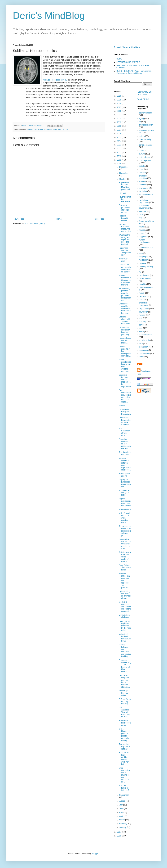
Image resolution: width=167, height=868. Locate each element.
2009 (119, 160)
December (124, 167)
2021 (119, 115)
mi (140, 272)
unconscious (63, 129)
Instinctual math (123, 260)
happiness (143, 237)
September (124, 795)
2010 (119, 156)
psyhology (143, 312)
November (124, 173)
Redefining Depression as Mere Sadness (125, 421)
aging (141, 118)
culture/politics (145, 160)
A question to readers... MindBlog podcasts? (124, 186)
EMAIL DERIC (143, 99)
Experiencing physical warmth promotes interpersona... (125, 294)
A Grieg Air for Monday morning (125, 702)
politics (142, 300)
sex (141, 328)
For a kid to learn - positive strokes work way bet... (124, 758)
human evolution (146, 248)
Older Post (99, 219)
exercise (143, 211)
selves (142, 325)
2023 (119, 107)
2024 (119, 104)
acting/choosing (146, 113)
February (123, 824)
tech (141, 344)
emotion (143, 181)
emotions (143, 185)
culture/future (145, 157)
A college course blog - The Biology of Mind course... (125, 666)
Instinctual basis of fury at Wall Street (125, 638)
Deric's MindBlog (49, 16)
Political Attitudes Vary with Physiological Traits (125, 712)
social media (144, 340)
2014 (119, 141)
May (121, 812)
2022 (119, 111)
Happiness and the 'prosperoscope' (125, 251)
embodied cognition (143, 177)
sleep (141, 331)
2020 (119, 119)
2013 (119, 145)
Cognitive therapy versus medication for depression (125, 381)
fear (141, 218)
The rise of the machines (125, 453)
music (142, 293)
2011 (119, 152)
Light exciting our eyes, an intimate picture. (125, 595)
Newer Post (19, 219)
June (122, 809)
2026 (119, 96)
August (123, 801)
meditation (143, 260)
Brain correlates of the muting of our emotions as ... (124, 775)
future (142, 227)
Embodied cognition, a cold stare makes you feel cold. (125, 308)
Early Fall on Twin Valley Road (125, 568)
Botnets (122, 406)
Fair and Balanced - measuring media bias (125, 228)
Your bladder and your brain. (124, 493)
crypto (142, 151)
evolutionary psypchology (144, 207)
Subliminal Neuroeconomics (125, 723)
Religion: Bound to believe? (124, 218)
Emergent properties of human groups (124, 209)
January (123, 827)
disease (142, 173)
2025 (119, 100)
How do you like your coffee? (124, 693)
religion (142, 315)
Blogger (95, 854)
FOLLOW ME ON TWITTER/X (144, 93)
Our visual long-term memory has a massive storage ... (124, 681)
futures (142, 230)
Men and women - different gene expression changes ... (125, 464)
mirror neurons (145, 279)
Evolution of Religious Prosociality (125, 412)
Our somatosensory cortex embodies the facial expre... (125, 396)
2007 (119, 832)
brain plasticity (145, 139)
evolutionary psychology (144, 201)
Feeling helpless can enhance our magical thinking (125, 651)
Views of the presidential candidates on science (125, 268)
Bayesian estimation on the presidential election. (125, 444)
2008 (119, 164)
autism (142, 136)
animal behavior (146, 125)
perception (144, 296)
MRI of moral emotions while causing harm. (124, 518)
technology (144, 347)
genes (142, 233)
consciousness (145, 145)
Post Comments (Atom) (35, 224)
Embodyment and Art (125, 475)
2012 (119, 149)
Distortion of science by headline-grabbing (125, 331)
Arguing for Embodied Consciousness (125, 483)
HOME (119, 59)
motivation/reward (51, 129)
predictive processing (144, 304)
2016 (119, 134)
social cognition (146, 335)
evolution (143, 191)
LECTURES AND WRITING (128, 62)
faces (141, 215)
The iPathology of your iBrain (125, 432)
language (143, 257)
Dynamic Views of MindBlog (127, 47)
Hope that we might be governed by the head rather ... (125, 626)
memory (143, 263)
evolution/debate (146, 194)
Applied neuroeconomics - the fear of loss (125, 502)
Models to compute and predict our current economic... (125, 607)
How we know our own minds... (125, 341)
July (121, 805)
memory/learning (146, 267)
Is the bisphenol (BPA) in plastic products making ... (124, 735)
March (122, 820)
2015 (119, 137)
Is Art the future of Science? (124, 788)
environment (144, 188)
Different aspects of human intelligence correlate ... (125, 351)
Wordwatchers (125, 509)
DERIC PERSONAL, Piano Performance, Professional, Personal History (134, 72)
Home (59, 219)
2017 (119, 130)
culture (142, 154)
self (141, 318)
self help (143, 322)
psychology (144, 308)
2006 (119, 836)
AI (140, 122)
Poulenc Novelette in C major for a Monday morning (125, 280)
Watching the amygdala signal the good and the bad (124, 240)
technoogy (143, 350)
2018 (119, 126)
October (123, 179)
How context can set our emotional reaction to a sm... (125, 544)
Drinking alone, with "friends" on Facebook (125, 320)
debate (142, 166)
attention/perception (35, 129)
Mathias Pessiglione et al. (55, 80)
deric (141, 169)
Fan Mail (123, 193)
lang (141, 253)
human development (145, 241)
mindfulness (144, 275)
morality (142, 284)
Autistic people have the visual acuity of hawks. (125, 557)
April (121, 816)
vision (142, 357)
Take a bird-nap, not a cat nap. (124, 747)
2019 (119, 122)
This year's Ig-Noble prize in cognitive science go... (125, 531)
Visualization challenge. (124, 616)
